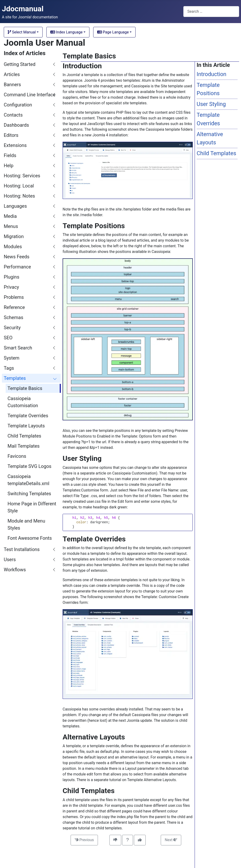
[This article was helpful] (140, 840)
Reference (14, 307)
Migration (14, 236)
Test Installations (22, 549)
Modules (13, 247)
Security (12, 328)
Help (9, 166)
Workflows (15, 570)
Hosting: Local (19, 186)
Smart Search (18, 348)
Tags (9, 368)
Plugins (12, 277)
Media (10, 216)
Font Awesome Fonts (30, 538)
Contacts (13, 115)
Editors (11, 135)
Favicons (17, 456)
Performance (17, 267)
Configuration (18, 105)
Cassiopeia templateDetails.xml (28, 480)
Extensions (15, 145)
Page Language (113, 32)
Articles (12, 74)
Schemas (14, 317)
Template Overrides (28, 416)
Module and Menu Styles (26, 524)
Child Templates (24, 436)
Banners (12, 85)
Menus (11, 226)
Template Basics (25, 388)
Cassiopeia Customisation (23, 402)
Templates (15, 378)
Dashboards (16, 125)
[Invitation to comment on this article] (128, 840)
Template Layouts (26, 426)
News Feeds (17, 257)
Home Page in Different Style (32, 507)
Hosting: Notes (19, 196)
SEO (8, 338)
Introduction (212, 74)
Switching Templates (29, 494)
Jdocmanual (23, 9)
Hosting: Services (22, 176)
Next (171, 840)
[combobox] (211, 11)
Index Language (66, 32)
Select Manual (22, 32)
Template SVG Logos (29, 466)
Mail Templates (24, 446)
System (12, 358)
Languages (15, 206)
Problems (14, 297)
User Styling (211, 104)
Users (10, 560)
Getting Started (20, 64)
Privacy (11, 287)
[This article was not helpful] (115, 840)
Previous (84, 840)
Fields (10, 155)
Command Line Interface (30, 95)
